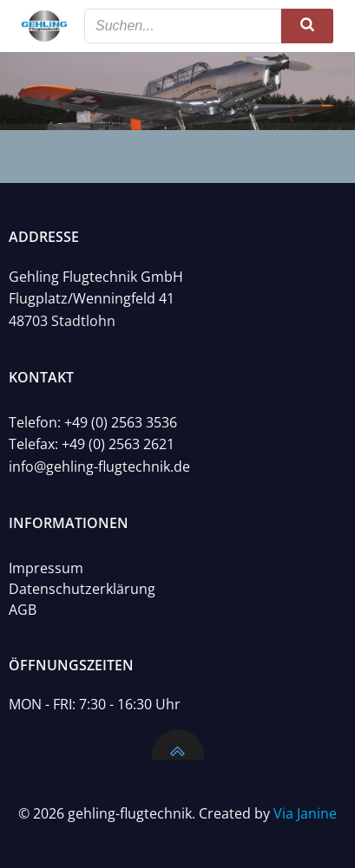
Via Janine (305, 813)
